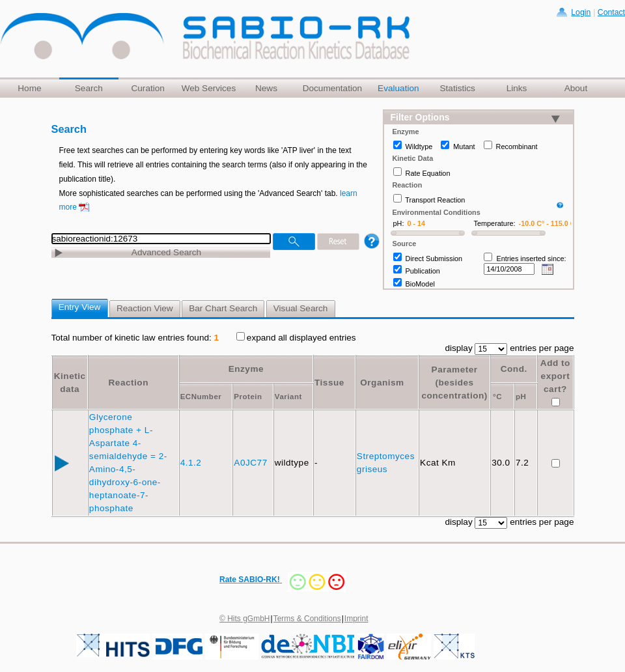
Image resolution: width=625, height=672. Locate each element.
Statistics (457, 88)
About (576, 88)
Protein (248, 397)
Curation (147, 88)
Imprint (356, 619)
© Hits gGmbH (245, 619)
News (266, 88)
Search (89, 88)
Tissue (329, 383)
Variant (288, 397)
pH (521, 397)
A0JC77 (252, 463)
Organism (382, 383)
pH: (399, 223)
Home (29, 88)
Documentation (332, 88)
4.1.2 (192, 463)
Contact (611, 12)
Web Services (209, 88)
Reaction (129, 383)
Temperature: (495, 223)
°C (497, 397)
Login (581, 12)
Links (517, 88)
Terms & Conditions (307, 619)
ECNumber (201, 397)
